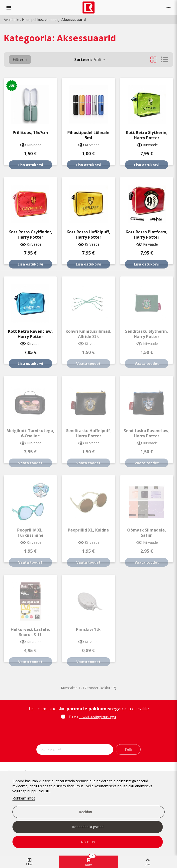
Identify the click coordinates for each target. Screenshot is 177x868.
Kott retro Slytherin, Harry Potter (147, 135)
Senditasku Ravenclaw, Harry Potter (147, 433)
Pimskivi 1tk (88, 630)
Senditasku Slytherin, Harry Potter (147, 334)
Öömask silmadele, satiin (147, 533)
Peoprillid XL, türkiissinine (30, 533)
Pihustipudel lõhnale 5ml (88, 135)
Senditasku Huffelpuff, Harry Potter (88, 433)
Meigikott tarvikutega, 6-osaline (30, 433)
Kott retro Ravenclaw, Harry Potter (30, 334)
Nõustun (88, 842)
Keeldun (86, 812)
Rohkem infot (24, 798)
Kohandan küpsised (88, 827)
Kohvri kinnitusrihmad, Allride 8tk (88, 334)
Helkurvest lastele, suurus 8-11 (30, 632)
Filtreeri (20, 60)
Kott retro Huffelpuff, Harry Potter (88, 235)
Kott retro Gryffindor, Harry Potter (30, 235)
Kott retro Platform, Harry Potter (147, 235)
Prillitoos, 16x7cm (30, 133)
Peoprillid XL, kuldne (88, 530)
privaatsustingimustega (97, 717)
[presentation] (88, 733)
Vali (90, 60)
